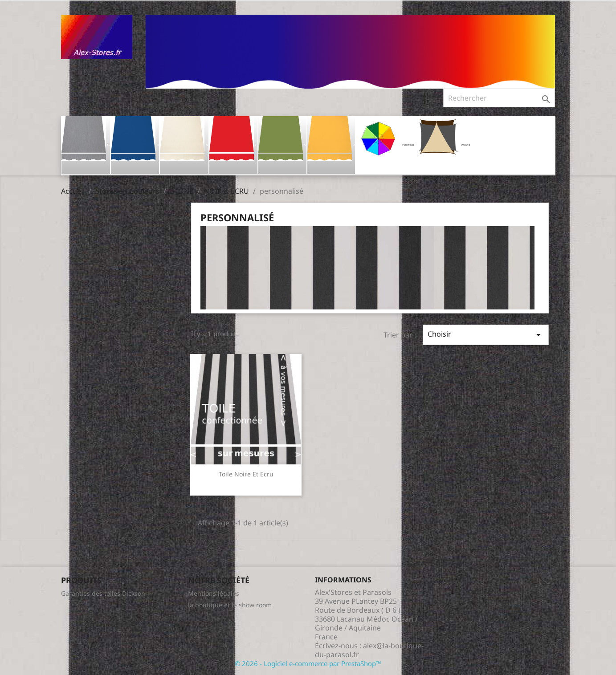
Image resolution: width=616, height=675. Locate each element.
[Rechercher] (499, 98)
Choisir (485, 335)
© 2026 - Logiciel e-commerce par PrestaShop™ (308, 663)
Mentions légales (214, 593)
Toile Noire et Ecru (246, 474)
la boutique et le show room (230, 605)
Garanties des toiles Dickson (103, 593)
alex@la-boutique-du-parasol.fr (369, 650)
